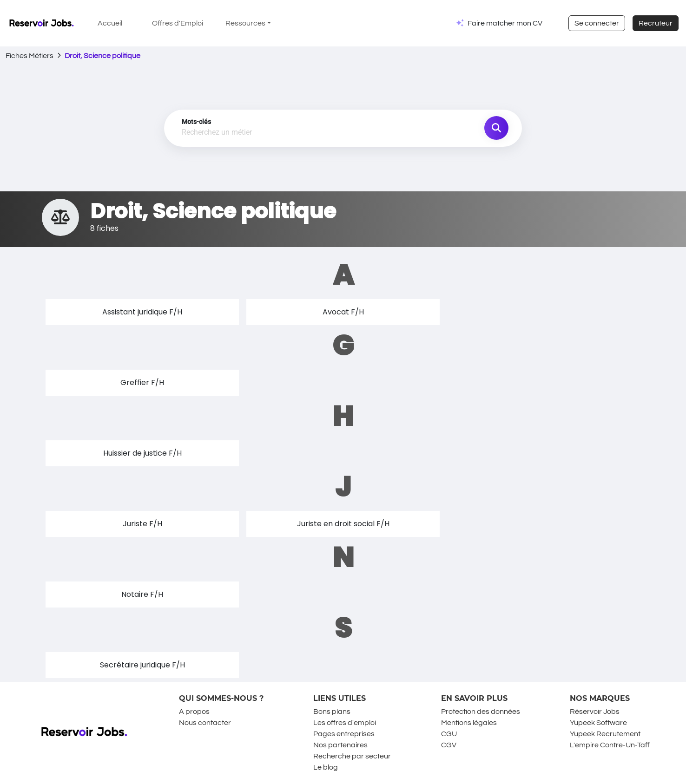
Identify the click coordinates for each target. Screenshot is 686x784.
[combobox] (291, 133)
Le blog (326, 767)
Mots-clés (196, 122)
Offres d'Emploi (178, 23)
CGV (449, 745)
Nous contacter (205, 723)
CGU (449, 734)
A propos (194, 712)
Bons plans (332, 712)
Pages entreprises (344, 734)
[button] (142, 312)
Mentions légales (469, 723)
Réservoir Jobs (595, 712)
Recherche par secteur (352, 756)
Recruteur (656, 23)
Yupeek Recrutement (605, 734)
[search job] (496, 128)
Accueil (110, 23)
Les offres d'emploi (345, 723)
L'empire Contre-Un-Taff (610, 745)
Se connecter (597, 23)
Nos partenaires (340, 745)
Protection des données (481, 712)
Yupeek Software (598, 723)
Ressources (245, 23)
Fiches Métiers (30, 56)
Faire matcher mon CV (505, 23)
